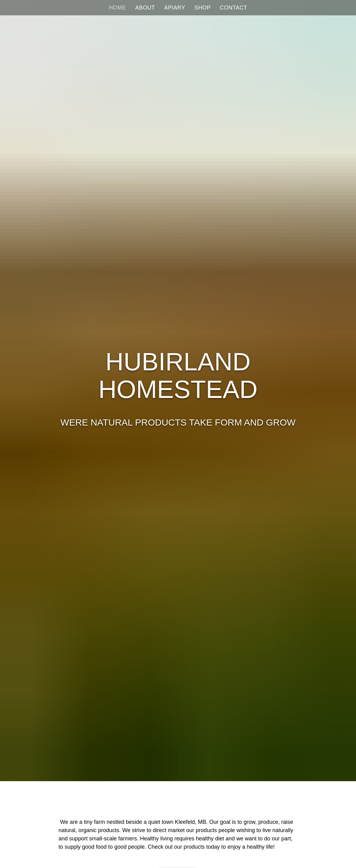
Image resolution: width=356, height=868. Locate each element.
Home (117, 8)
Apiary (175, 8)
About (145, 8)
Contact (234, 8)
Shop (203, 8)
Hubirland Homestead (178, 375)
